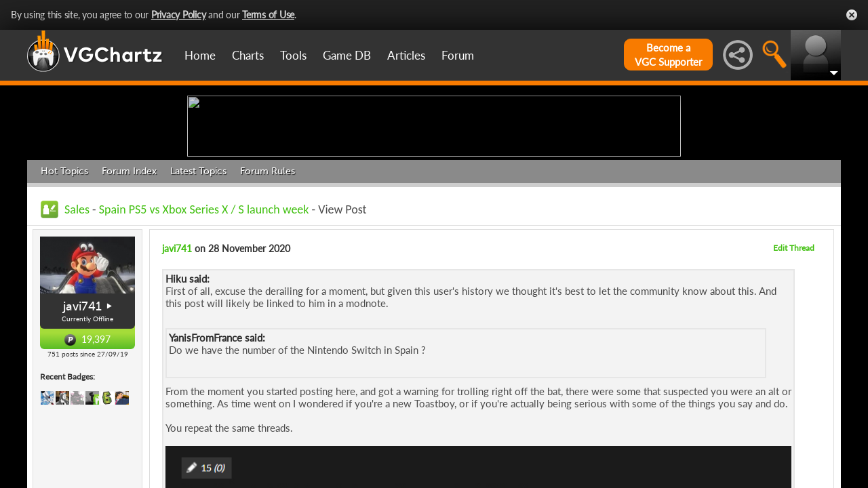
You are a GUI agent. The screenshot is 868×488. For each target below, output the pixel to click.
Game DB (347, 55)
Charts (248, 55)
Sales (77, 314)
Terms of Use (268, 15)
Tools (293, 55)
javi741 (82, 411)
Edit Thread (794, 353)
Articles (406, 55)
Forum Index (129, 276)
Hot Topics (64, 276)
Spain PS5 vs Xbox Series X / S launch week (204, 314)
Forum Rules (268, 276)
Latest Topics (198, 276)
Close (852, 15)
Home (200, 55)
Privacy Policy (179, 15)
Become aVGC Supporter (668, 55)
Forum (458, 55)
